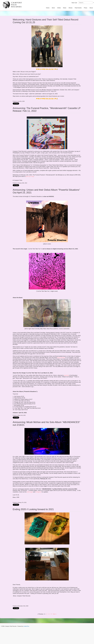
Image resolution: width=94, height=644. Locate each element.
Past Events (78, 8)
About (91, 8)
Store (53, 8)
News (65, 8)
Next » (55, 614)
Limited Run (26, 626)
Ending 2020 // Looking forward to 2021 (33, 509)
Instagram (38, 492)
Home (48, 8)
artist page (30, 492)
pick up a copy (30, 176)
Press (86, 8)
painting (66, 375)
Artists (59, 8)
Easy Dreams (61, 358)
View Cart (74, 3)
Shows (70, 8)
